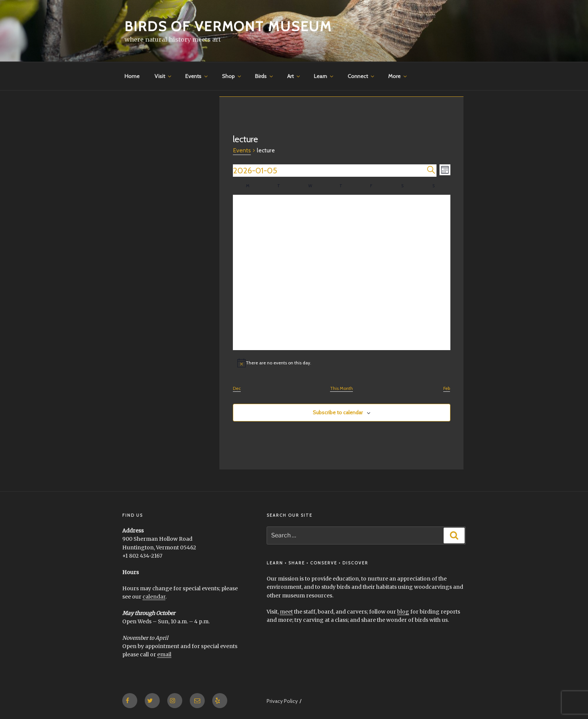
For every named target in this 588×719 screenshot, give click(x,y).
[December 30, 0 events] (279, 210)
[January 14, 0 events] (310, 273)
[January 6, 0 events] (279, 241)
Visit (163, 76)
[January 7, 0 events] (310, 241)
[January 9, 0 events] (373, 241)
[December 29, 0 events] (248, 210)
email (164, 654)
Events (197, 76)
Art (294, 76)
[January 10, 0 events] (404, 241)
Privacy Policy (282, 701)
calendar (154, 597)
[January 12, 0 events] (248, 273)
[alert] (342, 363)
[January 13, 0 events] (279, 273)
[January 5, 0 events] (248, 241)
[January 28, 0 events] (310, 335)
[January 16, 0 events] (373, 273)
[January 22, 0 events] (341, 304)
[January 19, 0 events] (248, 304)
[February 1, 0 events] (435, 335)
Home (132, 76)
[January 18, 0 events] (435, 273)
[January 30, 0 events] (373, 335)
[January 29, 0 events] (341, 335)
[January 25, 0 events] (435, 304)
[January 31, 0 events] (404, 335)
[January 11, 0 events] (435, 241)
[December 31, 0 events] (310, 210)
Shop (232, 76)
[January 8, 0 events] (341, 241)
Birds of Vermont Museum (228, 26)
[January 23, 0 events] (373, 304)
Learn (324, 76)
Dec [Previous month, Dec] (237, 388)
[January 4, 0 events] (435, 210)
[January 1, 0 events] (341, 210)
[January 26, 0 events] (248, 335)
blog (403, 612)
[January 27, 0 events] (279, 335)
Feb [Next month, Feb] (447, 388)
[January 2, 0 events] (373, 210)
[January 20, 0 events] (279, 304)
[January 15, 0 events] (341, 273)
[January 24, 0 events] (404, 304)
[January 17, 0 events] (404, 273)
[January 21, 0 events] (310, 304)
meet (286, 612)
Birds (265, 76)
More (398, 76)
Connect (361, 76)
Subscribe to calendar (338, 412)
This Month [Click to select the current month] (341, 388)
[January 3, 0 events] (404, 210)
